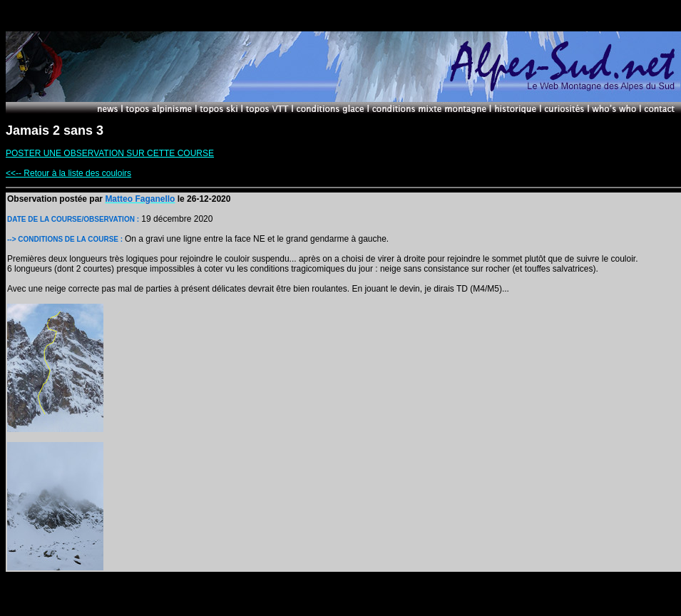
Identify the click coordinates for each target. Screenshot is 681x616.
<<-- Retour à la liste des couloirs (68, 173)
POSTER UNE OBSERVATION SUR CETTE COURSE (110, 153)
